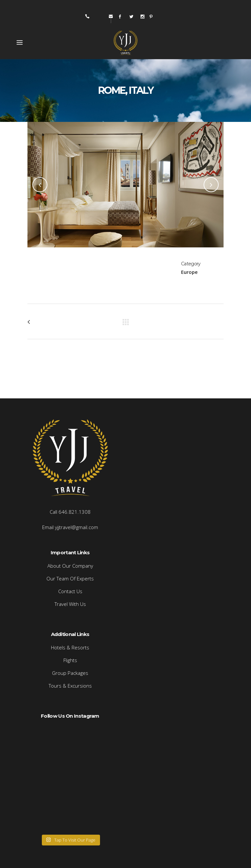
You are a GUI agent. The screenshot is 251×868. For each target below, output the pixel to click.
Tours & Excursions (70, 686)
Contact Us (70, 591)
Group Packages (70, 673)
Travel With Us (70, 604)
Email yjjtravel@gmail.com (70, 527)
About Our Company (70, 566)
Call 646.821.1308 (70, 512)
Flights (70, 660)
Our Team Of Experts (70, 578)
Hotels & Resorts (70, 647)
